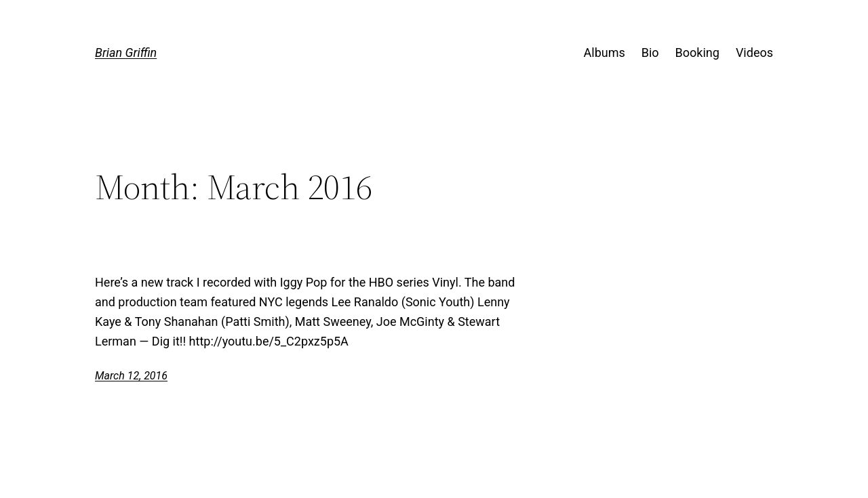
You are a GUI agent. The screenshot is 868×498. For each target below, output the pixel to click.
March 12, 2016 (131, 376)
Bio (650, 53)
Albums (605, 53)
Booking (697, 53)
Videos (754, 53)
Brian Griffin (126, 53)
